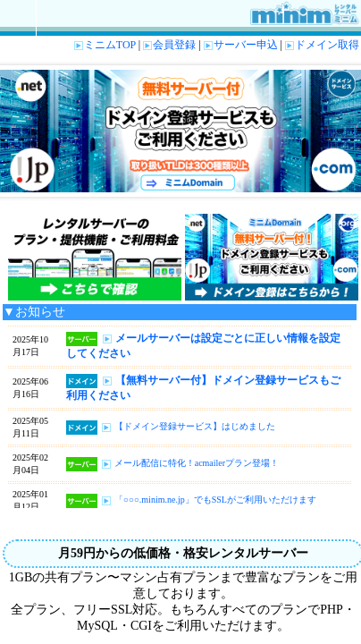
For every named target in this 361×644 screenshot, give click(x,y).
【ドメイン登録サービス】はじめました (195, 427)
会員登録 (169, 45)
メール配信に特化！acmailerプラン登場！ (197, 464)
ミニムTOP (105, 45)
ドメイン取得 (322, 45)
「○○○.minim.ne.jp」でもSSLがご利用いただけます (215, 500)
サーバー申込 (241, 45)
